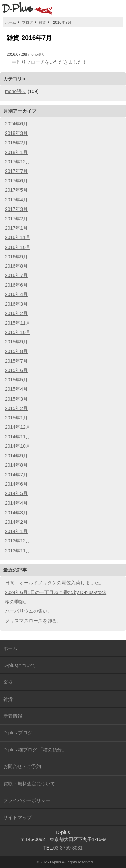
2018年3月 (16, 133)
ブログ (27, 22)
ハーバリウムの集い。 (29, 611)
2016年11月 (18, 237)
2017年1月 (16, 228)
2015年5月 (16, 380)
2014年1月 (16, 531)
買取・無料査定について (29, 784)
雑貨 (42, 22)
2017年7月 (16, 171)
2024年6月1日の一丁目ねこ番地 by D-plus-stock (56, 592)
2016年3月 (16, 304)
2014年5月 (16, 493)
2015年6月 (16, 370)
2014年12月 (18, 427)
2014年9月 (16, 456)
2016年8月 (16, 266)
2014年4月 (16, 503)
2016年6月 (16, 285)
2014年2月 (16, 522)
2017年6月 (16, 181)
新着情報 (13, 716)
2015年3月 (16, 399)
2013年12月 (18, 541)
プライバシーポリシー (27, 800)
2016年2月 (16, 313)
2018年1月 (16, 152)
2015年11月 (18, 323)
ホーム (11, 22)
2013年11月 (18, 551)
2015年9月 (16, 342)
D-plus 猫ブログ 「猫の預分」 (35, 750)
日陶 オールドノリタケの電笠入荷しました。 (54, 583)
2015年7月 (16, 361)
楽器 (8, 682)
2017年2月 (16, 219)
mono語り (37, 54)
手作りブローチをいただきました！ (49, 62)
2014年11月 (18, 437)
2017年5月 (16, 190)
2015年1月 (16, 418)
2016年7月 (16, 275)
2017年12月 (18, 162)
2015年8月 (16, 351)
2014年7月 (16, 475)
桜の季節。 (17, 602)
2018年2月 (16, 143)
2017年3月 (16, 209)
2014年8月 (16, 465)
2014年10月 (18, 446)
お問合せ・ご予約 (22, 766)
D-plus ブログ (18, 733)
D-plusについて (19, 665)
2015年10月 (18, 332)
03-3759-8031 (68, 848)
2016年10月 (18, 247)
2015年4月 (16, 389)
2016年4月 (16, 294)
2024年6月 (16, 124)
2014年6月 (16, 484)
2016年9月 (16, 257)
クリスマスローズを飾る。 (33, 621)
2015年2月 (16, 408)
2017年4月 (16, 200)
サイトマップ (17, 817)
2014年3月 (16, 513)
